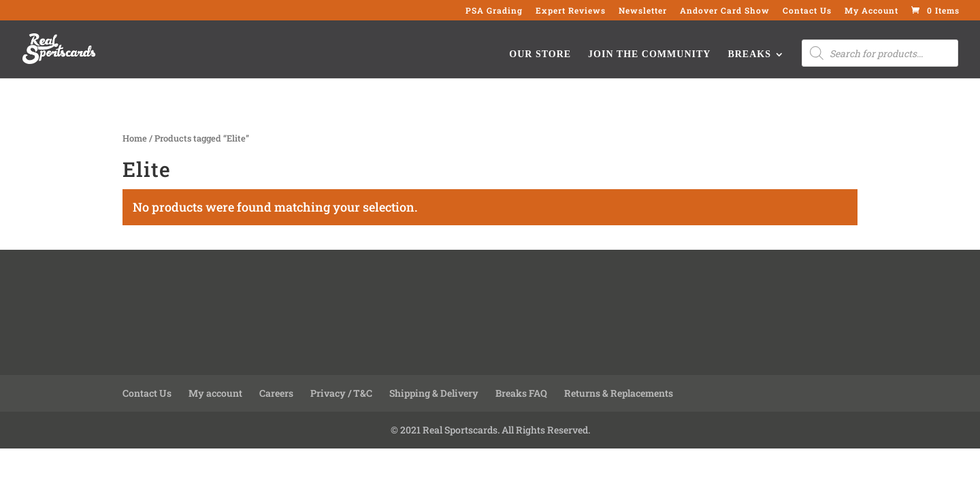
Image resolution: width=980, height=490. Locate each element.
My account (215, 393)
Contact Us (807, 11)
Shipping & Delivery (434, 393)
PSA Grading (494, 11)
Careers (276, 393)
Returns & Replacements (619, 393)
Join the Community (649, 54)
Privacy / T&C (341, 393)
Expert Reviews (571, 11)
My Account (871, 11)
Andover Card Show (725, 11)
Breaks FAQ (521, 393)
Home (135, 138)
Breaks (749, 54)
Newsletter (643, 11)
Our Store (540, 54)
